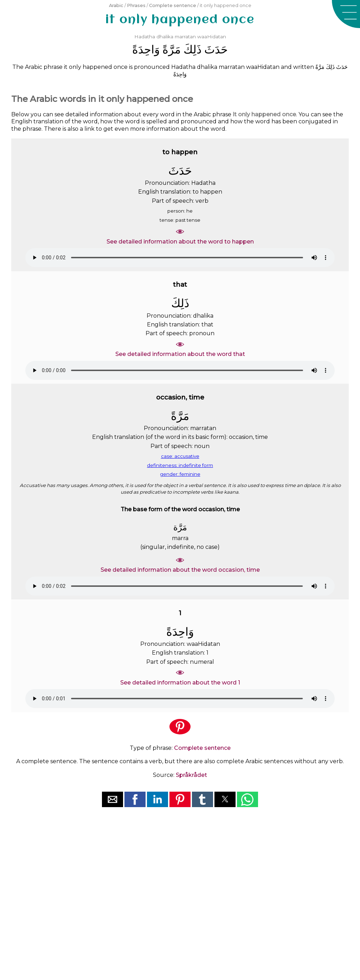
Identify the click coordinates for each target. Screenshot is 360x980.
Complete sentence (173, 5)
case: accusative (180, 456)
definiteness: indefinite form (180, 465)
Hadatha (145, 37)
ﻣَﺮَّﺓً (172, 49)
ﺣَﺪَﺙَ (216, 49)
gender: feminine (180, 474)
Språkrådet (191, 775)
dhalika (165, 37)
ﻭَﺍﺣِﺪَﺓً (146, 49)
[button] (346, 14)
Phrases (136, 5)
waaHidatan (212, 37)
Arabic (116, 5)
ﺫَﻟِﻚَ (192, 49)
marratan (185, 37)
